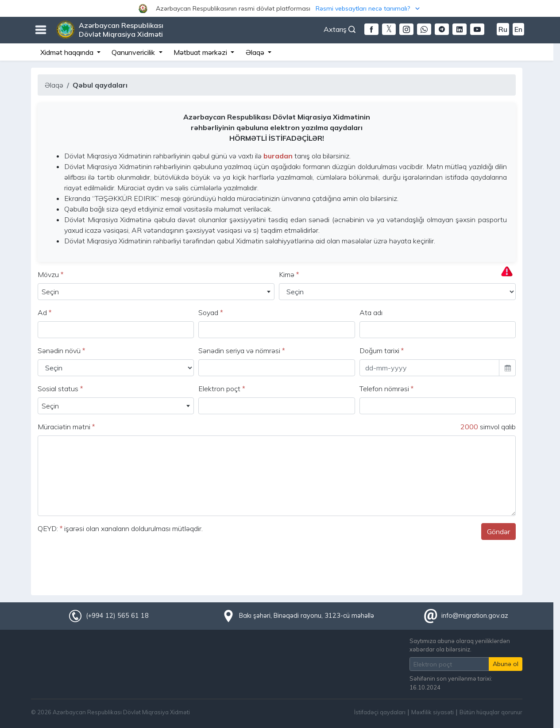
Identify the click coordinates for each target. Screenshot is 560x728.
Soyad (210, 312)
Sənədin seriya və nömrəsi (241, 351)
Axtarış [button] (340, 29)
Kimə (289, 274)
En (518, 29)
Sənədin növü (61, 351)
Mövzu (50, 274)
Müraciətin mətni (66, 427)
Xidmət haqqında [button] (68, 52)
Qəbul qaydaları (100, 85)
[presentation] (105, 564)
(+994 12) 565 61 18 (117, 616)
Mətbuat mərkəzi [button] (201, 52)
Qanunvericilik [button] (134, 52)
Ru (503, 29)
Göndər (498, 532)
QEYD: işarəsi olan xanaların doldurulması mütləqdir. (120, 528)
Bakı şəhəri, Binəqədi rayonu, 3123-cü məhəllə (307, 616)
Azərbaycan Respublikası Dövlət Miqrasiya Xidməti (121, 30)
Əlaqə (54, 85)
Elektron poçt (222, 389)
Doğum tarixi (382, 351)
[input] (429, 368)
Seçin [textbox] (50, 292)
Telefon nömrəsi (386, 389)
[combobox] (156, 292)
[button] (280, 8)
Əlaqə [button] (256, 52)
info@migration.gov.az (475, 616)
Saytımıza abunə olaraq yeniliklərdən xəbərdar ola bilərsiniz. (460, 645)
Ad (44, 312)
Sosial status (60, 389)
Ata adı (371, 312)
